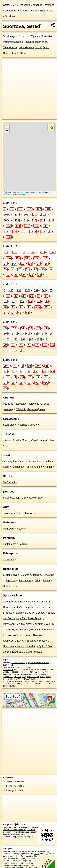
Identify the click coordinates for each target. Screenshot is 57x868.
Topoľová (11, 581)
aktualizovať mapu (19, 663)
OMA (13, 5)
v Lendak (30, 646)
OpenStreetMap (24, 192)
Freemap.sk (40, 192)
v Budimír (47, 630)
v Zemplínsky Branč (31, 618)
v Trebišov (42, 607)
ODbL (37, 854)
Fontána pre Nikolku (14, 544)
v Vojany (31, 602)
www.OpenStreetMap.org (38, 851)
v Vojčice (30, 607)
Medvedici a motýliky (14, 529)
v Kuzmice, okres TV (24, 613)
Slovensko (24, 5)
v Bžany (19, 641)
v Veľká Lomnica (33, 652)
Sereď (43, 11)
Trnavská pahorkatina (36, 42)
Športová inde (12, 595)
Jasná (36, 575)
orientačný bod (11, 440)
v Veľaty (40, 613)
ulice (51, 11)
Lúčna (47, 581)
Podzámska (25, 581)
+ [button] (7, 126)
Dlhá (37, 581)
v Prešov (42, 641)
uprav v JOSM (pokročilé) (39, 663)
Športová (10, 16)
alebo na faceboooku (15, 786)
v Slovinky (37, 635)
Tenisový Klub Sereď (14, 461)
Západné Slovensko (43, 5)
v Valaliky (49, 624)
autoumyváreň (11, 513)
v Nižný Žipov (24, 624)
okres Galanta (29, 11)
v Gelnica (25, 635)
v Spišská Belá (45, 646)
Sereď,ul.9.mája (12, 498)
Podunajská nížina (13, 42)
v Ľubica (20, 646)
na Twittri (31, 830)
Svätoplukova (10, 575)
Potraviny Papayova (14, 404)
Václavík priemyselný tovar (31, 409)
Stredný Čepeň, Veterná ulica (38, 440)
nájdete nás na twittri (15, 781)
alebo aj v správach (14, 790)
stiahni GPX (8, 670)
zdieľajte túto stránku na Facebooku (20, 828)
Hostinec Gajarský (28, 425)
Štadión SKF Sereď (23, 467)
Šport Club (9, 425)
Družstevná (9, 586)
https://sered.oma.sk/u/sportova (15, 195)
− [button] (7, 131)
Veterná (25, 575)
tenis (31, 461)
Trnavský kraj (12, 11)
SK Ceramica (10, 482)
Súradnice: (8, 667)
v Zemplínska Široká (14, 602)
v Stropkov (30, 641)
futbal (48, 461)
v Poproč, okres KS (30, 630)
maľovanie (34, 404)
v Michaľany (18, 607)
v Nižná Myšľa (11, 630)
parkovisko (28, 513)
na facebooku (24, 827)
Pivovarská (48, 575)
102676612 (8, 665)
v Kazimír (38, 624)
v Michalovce (44, 602)
